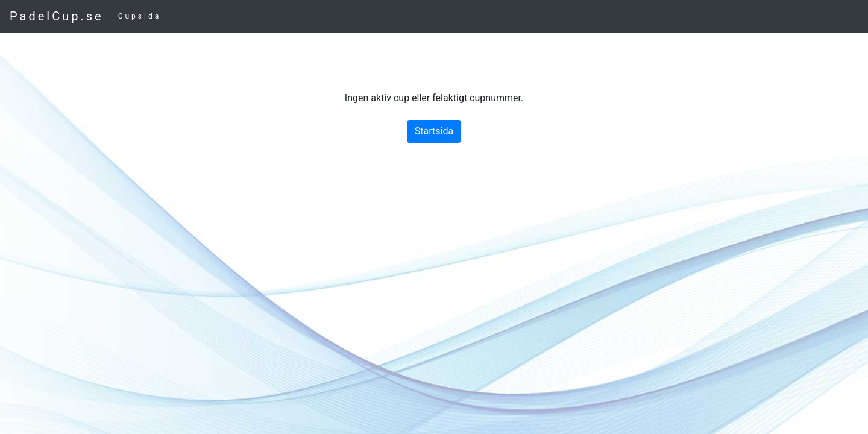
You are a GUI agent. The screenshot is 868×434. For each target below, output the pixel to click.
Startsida (434, 131)
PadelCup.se (57, 16)
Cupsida (140, 16)
